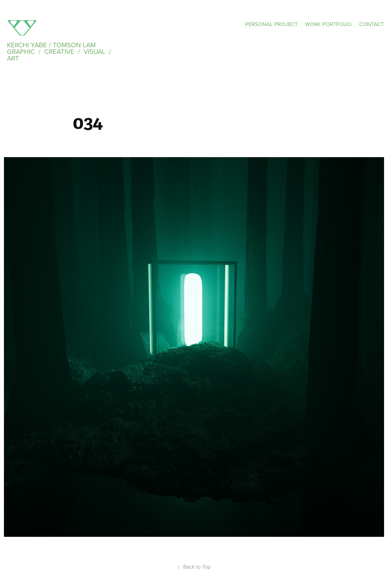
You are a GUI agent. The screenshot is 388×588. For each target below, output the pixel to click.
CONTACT (371, 24)
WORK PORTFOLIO (328, 24)
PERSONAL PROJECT (271, 24)
